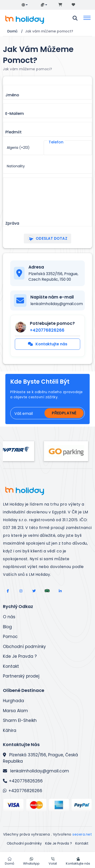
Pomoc (10, 637)
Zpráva (12, 223)
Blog (7, 627)
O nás (9, 617)
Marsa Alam (15, 711)
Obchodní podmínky (24, 647)
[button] (25, 5)
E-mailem (15, 114)
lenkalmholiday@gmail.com (36, 771)
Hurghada (13, 701)
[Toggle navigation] (87, 18)
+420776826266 (23, 781)
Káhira (10, 730)
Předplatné (64, 413)
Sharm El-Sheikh (20, 720)
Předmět (13, 132)
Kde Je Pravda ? (20, 656)
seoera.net (82, 834)
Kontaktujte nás (48, 344)
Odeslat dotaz (47, 238)
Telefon (56, 142)
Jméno (12, 95)
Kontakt (11, 666)
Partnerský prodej (21, 676)
